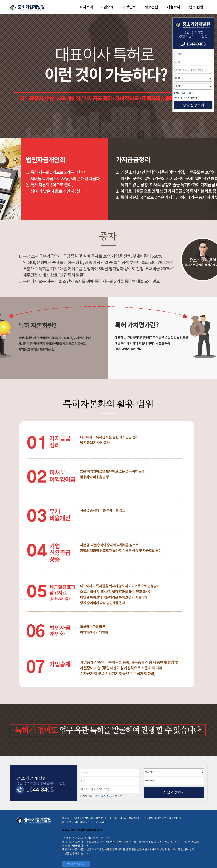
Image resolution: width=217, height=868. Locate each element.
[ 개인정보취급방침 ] (185, 93)
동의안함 (117, 796)
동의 (106, 796)
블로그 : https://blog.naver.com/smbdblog (82, 830)
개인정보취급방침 (90, 796)
